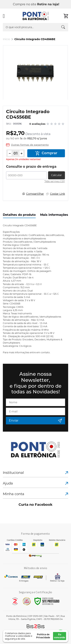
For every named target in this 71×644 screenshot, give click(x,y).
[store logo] (36, 16)
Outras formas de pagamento (30, 145)
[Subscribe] (35, 421)
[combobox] (35, 27)
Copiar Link (57, 194)
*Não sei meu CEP (55, 181)
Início (6, 39)
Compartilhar (35, 194)
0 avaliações (37, 124)
